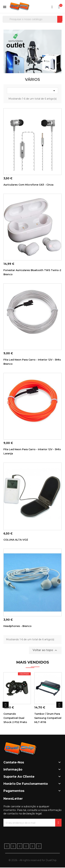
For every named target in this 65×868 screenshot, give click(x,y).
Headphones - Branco (17, 626)
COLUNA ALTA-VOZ (16, 540)
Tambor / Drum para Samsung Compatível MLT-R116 (48, 718)
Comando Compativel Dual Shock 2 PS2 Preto (15, 718)
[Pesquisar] (32, 19)
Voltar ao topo (45, 650)
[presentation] (30, 833)
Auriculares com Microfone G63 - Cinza (28, 185)
